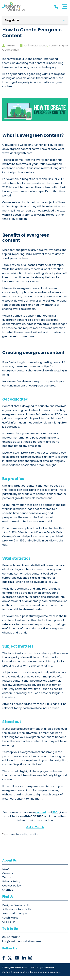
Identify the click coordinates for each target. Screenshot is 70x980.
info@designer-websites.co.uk (22, 945)
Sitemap (8, 894)
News (6, 873)
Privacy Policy (12, 885)
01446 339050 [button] (12, 941)
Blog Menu (12, 20)
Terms (7, 881)
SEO (55, 816)
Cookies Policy (12, 889)
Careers (8, 877)
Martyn (12, 46)
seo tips (34, 838)
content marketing (19, 838)
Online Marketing (36, 46)
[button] (4, 962)
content (41, 816)
